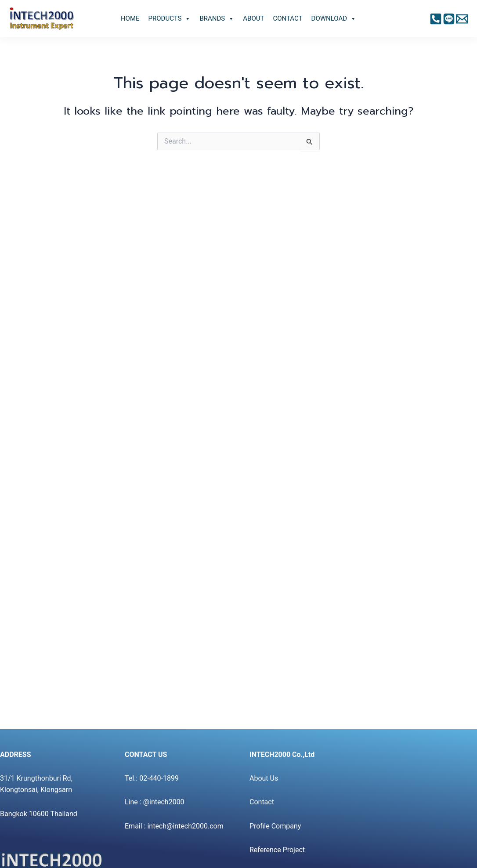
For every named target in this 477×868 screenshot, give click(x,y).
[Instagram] (449, 19)
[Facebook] (436, 19)
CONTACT (287, 18)
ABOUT (253, 18)
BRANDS (217, 19)
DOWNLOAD (334, 19)
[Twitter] (462, 19)
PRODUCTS (170, 19)
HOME (130, 18)
